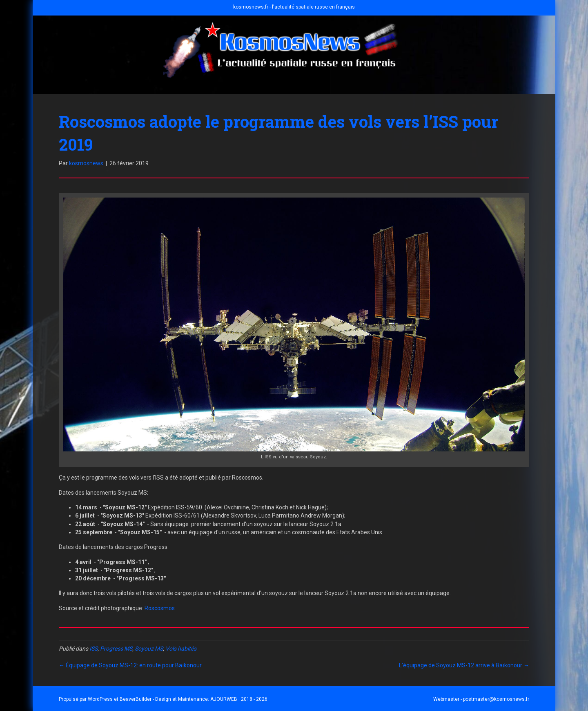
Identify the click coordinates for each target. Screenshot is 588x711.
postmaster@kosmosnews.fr (496, 699)
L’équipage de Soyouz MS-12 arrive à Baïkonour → (464, 665)
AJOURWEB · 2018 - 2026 (239, 699)
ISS (94, 649)
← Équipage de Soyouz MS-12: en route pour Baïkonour (130, 665)
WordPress (100, 699)
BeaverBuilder (136, 699)
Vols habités (181, 649)
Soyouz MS (149, 649)
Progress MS (116, 649)
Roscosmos (160, 608)
